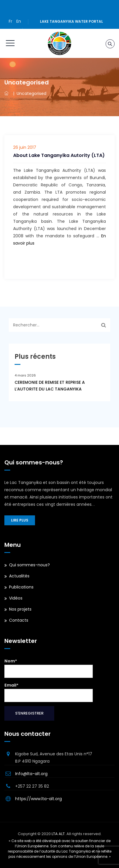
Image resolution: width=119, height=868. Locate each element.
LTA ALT (58, 834)
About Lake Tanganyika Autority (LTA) (59, 155)
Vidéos (16, 598)
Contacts (19, 620)
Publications (21, 587)
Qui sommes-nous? (29, 565)
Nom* (49, 668)
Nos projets (20, 609)
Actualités (19, 576)
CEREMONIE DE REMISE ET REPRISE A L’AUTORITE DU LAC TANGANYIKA (50, 386)
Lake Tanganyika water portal (71, 21)
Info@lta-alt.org (31, 774)
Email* (49, 692)
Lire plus (20, 520)
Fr (10, 21)
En (19, 21)
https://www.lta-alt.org (38, 799)
